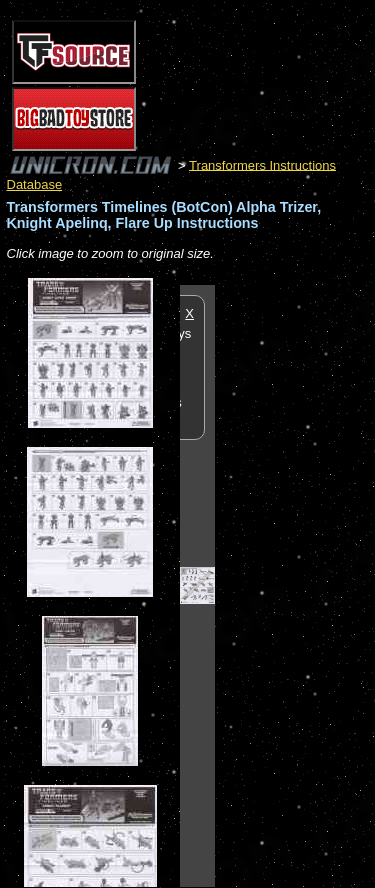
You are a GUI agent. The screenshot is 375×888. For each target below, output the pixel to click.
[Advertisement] (295, 585)
